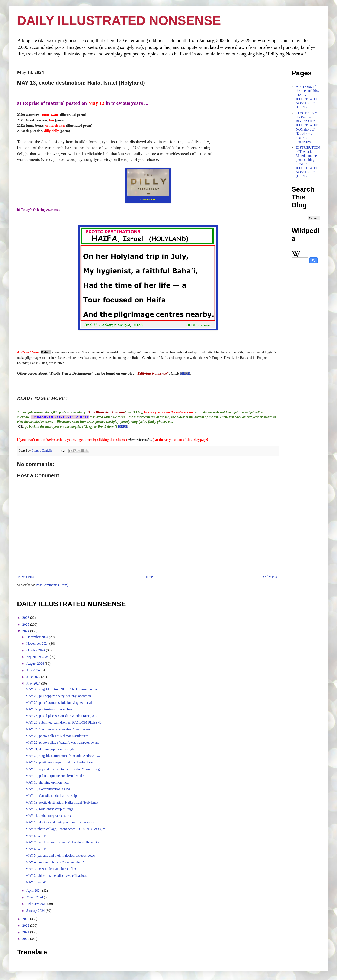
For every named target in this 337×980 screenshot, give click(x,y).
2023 (26, 919)
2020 (26, 939)
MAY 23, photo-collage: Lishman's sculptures (57, 736)
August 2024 (36, 664)
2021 (26, 932)
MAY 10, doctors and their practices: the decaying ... (62, 822)
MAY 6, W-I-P (36, 849)
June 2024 (34, 677)
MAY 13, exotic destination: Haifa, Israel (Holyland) (62, 802)
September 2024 (38, 657)
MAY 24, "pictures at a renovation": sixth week (58, 729)
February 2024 (37, 904)
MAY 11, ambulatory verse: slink (48, 816)
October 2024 (36, 650)
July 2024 (34, 670)
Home (149, 577)
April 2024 (34, 891)
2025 (26, 624)
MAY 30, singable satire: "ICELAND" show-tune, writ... (64, 689)
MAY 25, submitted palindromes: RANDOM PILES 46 (64, 722)
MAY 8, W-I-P (36, 836)
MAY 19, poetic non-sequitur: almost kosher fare (59, 762)
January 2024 (36, 911)
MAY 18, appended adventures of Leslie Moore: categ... (64, 769)
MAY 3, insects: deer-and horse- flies (51, 869)
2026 (26, 618)
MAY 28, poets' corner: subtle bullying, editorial (59, 703)
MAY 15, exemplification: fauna (48, 789)
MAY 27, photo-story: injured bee (49, 709)
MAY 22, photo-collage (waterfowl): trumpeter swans (62, 742)
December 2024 (38, 637)
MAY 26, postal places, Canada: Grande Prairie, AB (61, 716)
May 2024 (34, 683)
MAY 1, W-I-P (36, 882)
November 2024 (38, 643)
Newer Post (26, 577)
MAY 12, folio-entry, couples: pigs (49, 809)
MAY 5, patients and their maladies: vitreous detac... (61, 856)
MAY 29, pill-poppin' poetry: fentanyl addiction (58, 696)
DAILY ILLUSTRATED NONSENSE (119, 21)
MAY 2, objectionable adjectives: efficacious (56, 876)
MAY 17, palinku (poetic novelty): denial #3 (56, 776)
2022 (26, 925)
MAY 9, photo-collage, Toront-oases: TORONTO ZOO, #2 (66, 829)
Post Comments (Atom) (52, 585)
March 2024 (35, 897)
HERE (185, 373)
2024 (26, 631)
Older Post (270, 577)
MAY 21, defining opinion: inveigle (50, 749)
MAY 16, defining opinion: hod (47, 782)
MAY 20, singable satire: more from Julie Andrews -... (63, 756)
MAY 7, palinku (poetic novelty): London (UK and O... (63, 842)
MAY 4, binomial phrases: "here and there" (55, 862)
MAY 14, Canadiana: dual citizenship (51, 796)
